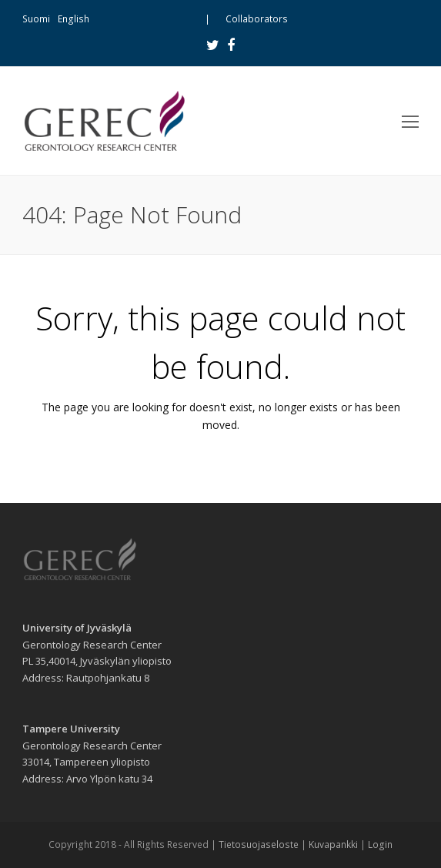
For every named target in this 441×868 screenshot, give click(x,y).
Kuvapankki (333, 845)
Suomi (36, 19)
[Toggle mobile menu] (410, 121)
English (73, 19)
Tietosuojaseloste (259, 845)
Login (380, 845)
